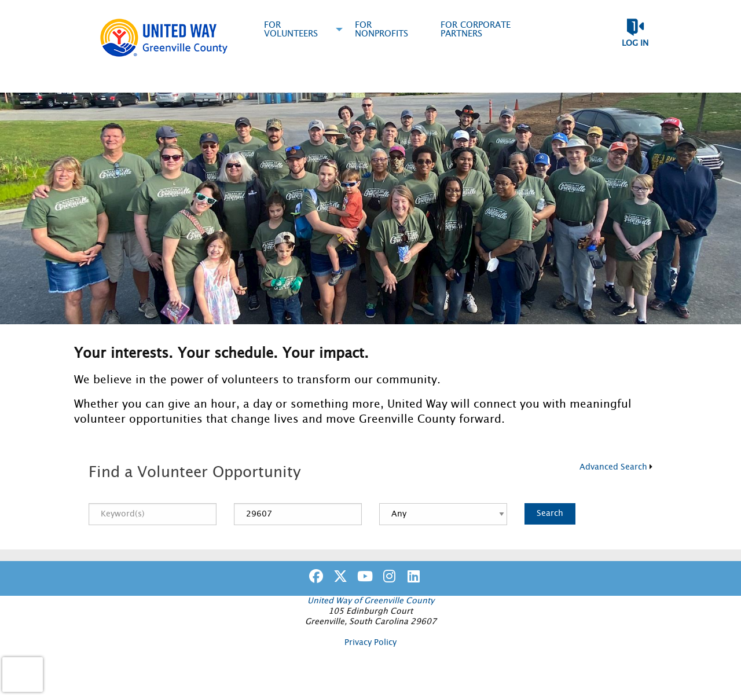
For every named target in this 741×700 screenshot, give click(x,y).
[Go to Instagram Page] (387, 576)
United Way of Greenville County (371, 601)
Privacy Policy (370, 643)
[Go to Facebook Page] (314, 576)
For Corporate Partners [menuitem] (476, 30)
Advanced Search (613, 467)
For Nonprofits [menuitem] (381, 30)
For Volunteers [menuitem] (291, 30)
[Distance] (443, 514)
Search (550, 513)
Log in (635, 43)
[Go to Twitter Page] (339, 576)
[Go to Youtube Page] (363, 576)
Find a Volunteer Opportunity (195, 472)
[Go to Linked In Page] (412, 576)
